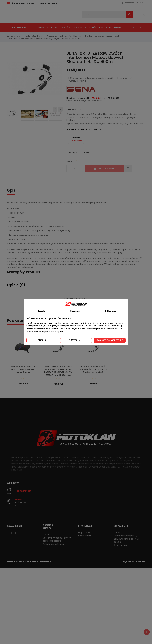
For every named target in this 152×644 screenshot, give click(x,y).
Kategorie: (71, 115)
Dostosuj (76, 340)
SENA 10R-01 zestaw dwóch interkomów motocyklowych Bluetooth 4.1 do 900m (94, 370)
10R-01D (139, 124)
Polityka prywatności (53, 545)
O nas (109, 27)
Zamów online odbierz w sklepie (126, 541)
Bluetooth (97, 124)
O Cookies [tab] (111, 311)
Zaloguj (141, 3)
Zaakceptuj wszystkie (110, 340)
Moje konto (84, 533)
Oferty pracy (121, 546)
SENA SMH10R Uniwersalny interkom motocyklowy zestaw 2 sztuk (23, 370)
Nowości (66, 27)
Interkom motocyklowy (118, 124)
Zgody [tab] (41, 311)
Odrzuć (42, 340)
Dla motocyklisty (100, 115)
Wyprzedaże (90, 27)
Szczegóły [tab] (76, 311)
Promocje (77, 27)
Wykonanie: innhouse (134, 563)
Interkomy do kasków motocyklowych (118, 118)
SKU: (69, 110)
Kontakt (118, 27)
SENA (104, 124)
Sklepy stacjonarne (47, 27)
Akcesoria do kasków (118, 115)
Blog (101, 27)
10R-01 (132, 124)
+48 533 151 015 (23, 492)
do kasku (75, 124)
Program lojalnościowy (125, 536)
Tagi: (68, 124)
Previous (55, 109)
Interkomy (133, 115)
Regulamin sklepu (52, 542)
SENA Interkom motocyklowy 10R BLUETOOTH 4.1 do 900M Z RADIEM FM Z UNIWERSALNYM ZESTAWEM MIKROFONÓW (58, 372)
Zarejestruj (130, 3)
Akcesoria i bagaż (84, 115)
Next (60, 109)
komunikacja (86, 124)
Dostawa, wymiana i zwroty (57, 539)
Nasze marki (84, 536)
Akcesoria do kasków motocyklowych (83, 118)
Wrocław (13, 484)
